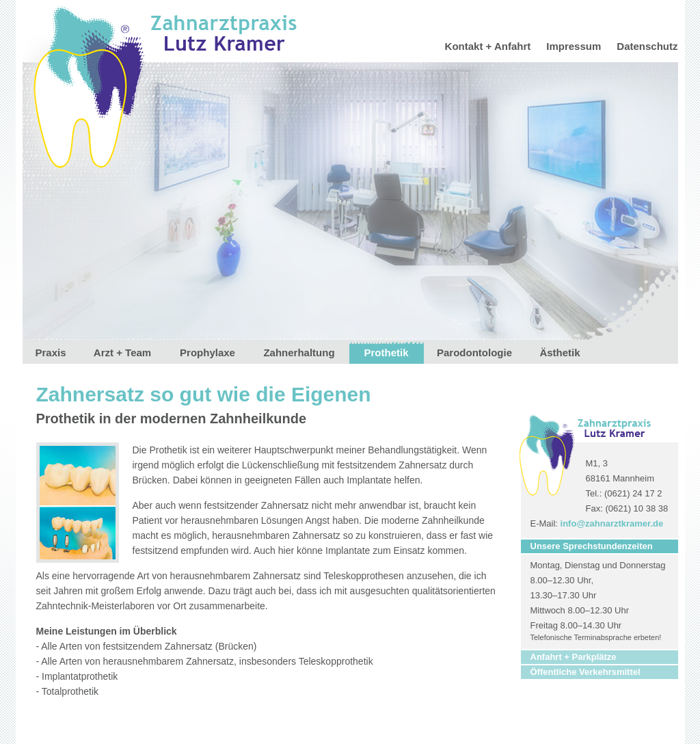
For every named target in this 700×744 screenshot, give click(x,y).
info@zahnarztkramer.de (612, 523)
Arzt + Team (122, 353)
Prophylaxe (207, 353)
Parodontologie (474, 353)
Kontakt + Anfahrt (488, 46)
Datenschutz (647, 46)
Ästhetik (560, 353)
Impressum (574, 46)
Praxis (50, 353)
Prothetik (386, 353)
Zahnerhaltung (299, 353)
